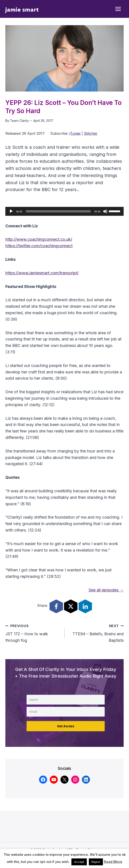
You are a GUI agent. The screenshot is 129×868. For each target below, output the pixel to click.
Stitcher (91, 133)
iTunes (75, 133)
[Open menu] (118, 9)
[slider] (58, 211)
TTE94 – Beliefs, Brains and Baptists (96, 633)
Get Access (66, 726)
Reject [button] (96, 862)
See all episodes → (106, 590)
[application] (64, 211)
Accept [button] (79, 862)
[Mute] (105, 211)
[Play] (11, 211)
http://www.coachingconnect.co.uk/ (39, 239)
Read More (113, 862)
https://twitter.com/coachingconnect (39, 246)
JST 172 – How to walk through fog (33, 633)
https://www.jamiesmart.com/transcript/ (42, 273)
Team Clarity (19, 121)
